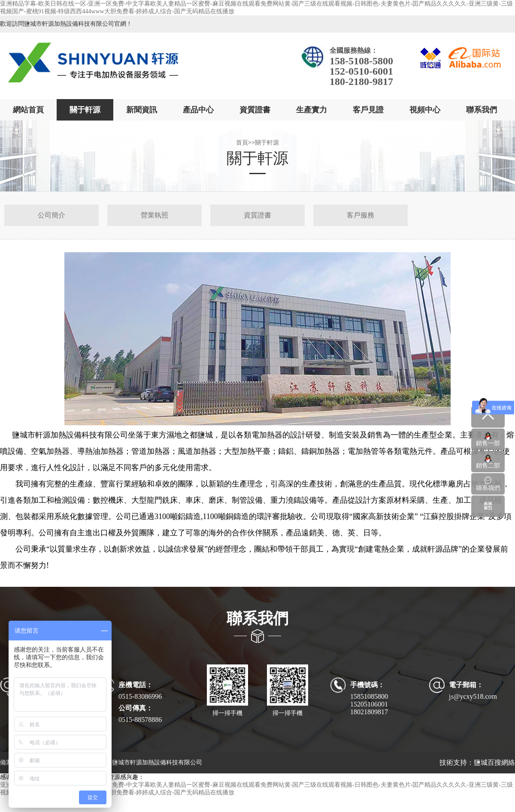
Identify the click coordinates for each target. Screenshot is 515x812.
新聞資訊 (142, 110)
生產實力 (312, 110)
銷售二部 (488, 462)
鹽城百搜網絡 (494, 762)
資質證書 (255, 110)
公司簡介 (51, 215)
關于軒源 (85, 110)
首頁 (242, 143)
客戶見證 (368, 110)
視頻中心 (425, 110)
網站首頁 (28, 110)
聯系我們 (482, 110)
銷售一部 (488, 439)
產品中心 (198, 110)
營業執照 (154, 215)
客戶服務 (360, 215)
